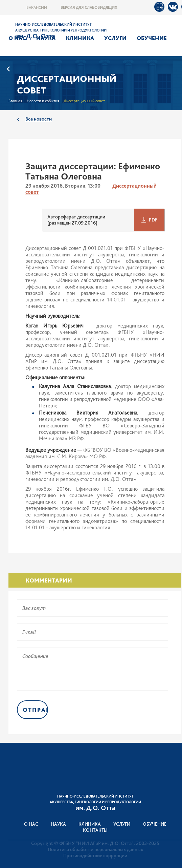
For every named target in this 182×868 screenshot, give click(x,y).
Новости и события (43, 101)
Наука (46, 38)
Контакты (95, 830)
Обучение (152, 38)
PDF (153, 220)
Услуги (115, 38)
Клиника (80, 38)
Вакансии (37, 7)
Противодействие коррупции (95, 855)
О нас (17, 38)
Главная (15, 101)
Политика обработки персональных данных (95, 849)
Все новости (39, 119)
